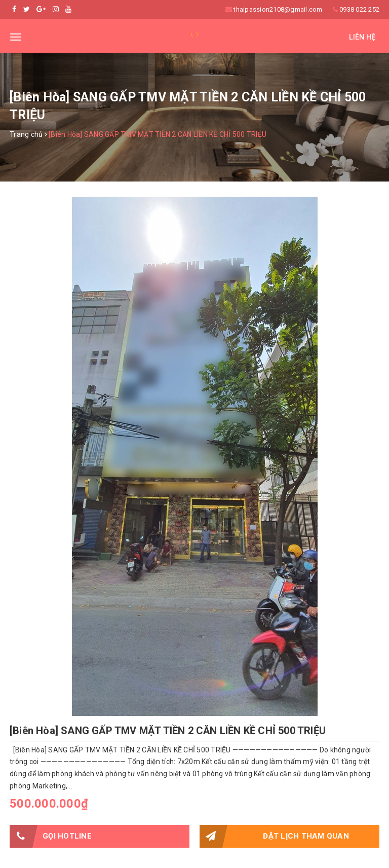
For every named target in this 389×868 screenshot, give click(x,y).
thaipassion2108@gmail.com (278, 9)
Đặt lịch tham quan (274, 836)
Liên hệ (362, 37)
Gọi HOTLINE (51, 836)
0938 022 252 (359, 9)
